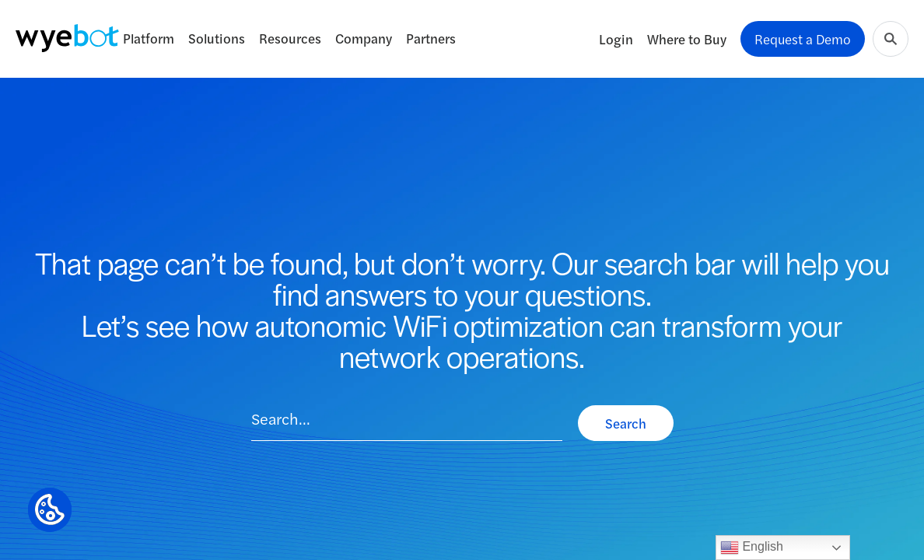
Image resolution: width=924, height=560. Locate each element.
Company (364, 38)
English (752, 548)
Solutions (217, 38)
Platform (149, 38)
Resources (290, 38)
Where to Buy (687, 39)
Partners (431, 38)
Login (616, 39)
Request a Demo (803, 39)
